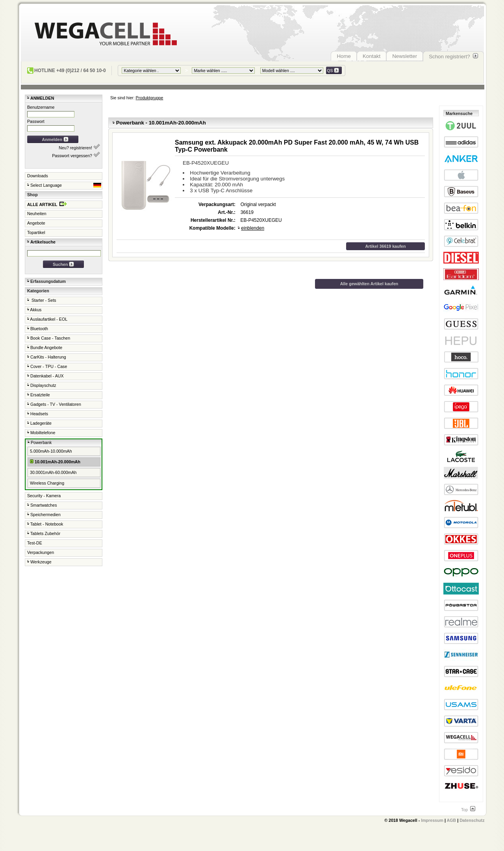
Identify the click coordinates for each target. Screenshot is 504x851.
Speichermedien (44, 515)
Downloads (38, 176)
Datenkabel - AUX (45, 376)
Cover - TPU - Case (47, 366)
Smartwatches (42, 505)
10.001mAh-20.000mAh (55, 461)
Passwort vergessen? (76, 155)
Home (344, 56)
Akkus (34, 310)
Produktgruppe (150, 98)
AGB (452, 820)
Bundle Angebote (45, 347)
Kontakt (372, 56)
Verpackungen (41, 552)
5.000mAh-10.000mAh (51, 451)
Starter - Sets (42, 300)
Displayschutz (42, 385)
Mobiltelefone (41, 433)
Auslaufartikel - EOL (47, 319)
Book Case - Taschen (49, 338)
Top (468, 810)
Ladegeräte (39, 423)
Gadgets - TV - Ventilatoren (54, 404)
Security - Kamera (44, 496)
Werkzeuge (39, 562)
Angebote (36, 223)
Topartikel (36, 232)
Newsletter (405, 56)
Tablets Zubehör (44, 533)
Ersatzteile (39, 395)
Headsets (38, 414)
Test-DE (35, 543)
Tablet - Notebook (45, 524)
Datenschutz (472, 820)
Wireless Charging (47, 483)
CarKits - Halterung (47, 357)
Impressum (432, 820)
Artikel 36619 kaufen (385, 246)
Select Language (64, 185)
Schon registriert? (453, 56)
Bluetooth (38, 329)
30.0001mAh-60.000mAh (53, 472)
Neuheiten (37, 214)
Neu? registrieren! (79, 147)
